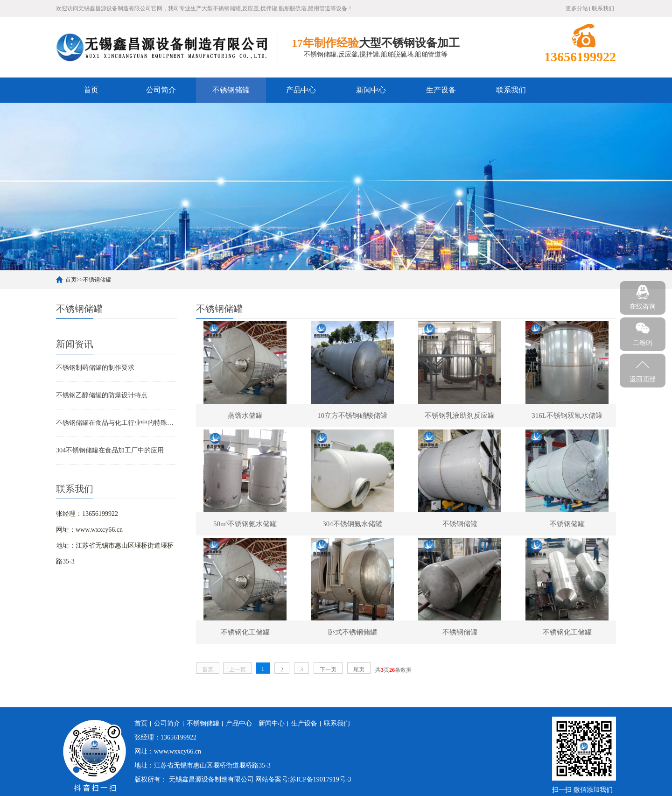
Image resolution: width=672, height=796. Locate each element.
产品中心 (301, 90)
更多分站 (577, 8)
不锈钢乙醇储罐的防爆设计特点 (102, 395)
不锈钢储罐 (231, 90)
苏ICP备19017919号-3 (320, 779)
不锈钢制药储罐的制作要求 (95, 368)
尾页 (359, 669)
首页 (91, 90)
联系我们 (603, 8)
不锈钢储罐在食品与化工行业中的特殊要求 (117, 423)
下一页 (328, 669)
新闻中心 (371, 90)
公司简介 (161, 90)
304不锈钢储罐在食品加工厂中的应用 (110, 450)
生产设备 (441, 90)
